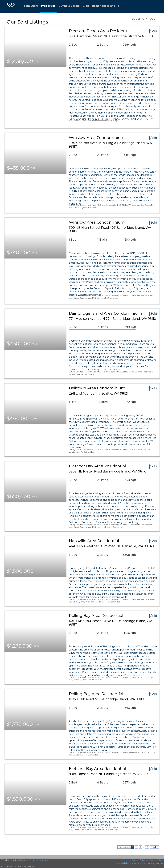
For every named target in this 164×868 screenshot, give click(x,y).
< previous (124, 847)
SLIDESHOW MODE (143, 19)
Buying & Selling (69, 6)
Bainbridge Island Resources (111, 6)
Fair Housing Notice (153, 863)
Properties (48, 6)
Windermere (44, 860)
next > (154, 847)
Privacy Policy (156, 860)
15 (147, 847)
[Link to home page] (11, 6)
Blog (86, 6)
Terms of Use (138, 860)
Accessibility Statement (129, 863)
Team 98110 (30, 6)
